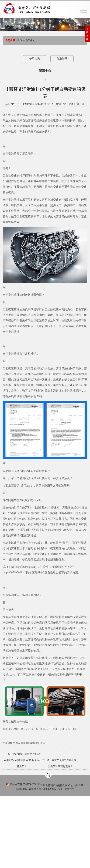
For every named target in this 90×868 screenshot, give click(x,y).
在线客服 (87, 34)
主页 (20, 40)
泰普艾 (18, 385)
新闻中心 (30, 40)
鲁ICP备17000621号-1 (51, 789)
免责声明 (70, 789)
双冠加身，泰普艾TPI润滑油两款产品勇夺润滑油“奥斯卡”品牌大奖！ (22, 760)
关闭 (71, 104)
